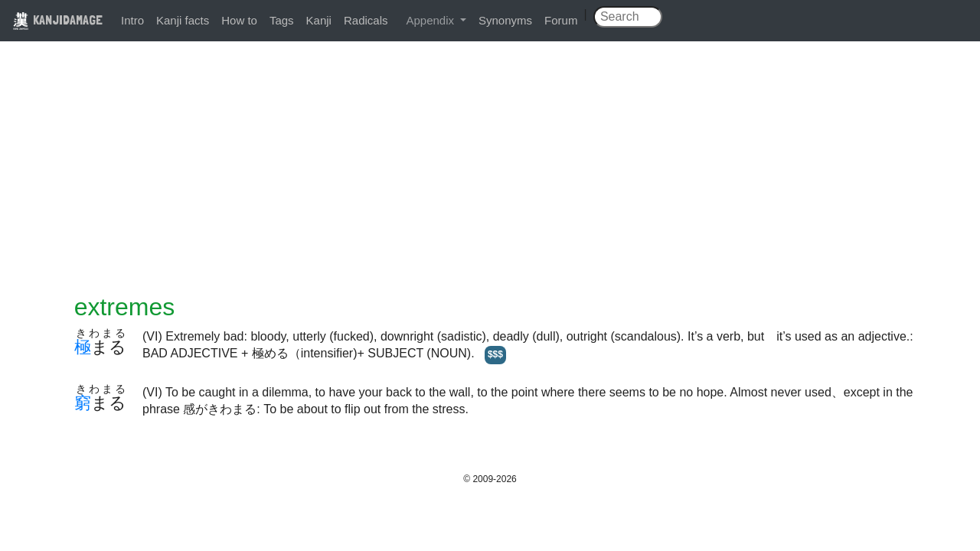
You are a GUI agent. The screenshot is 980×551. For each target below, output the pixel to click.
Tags (282, 20)
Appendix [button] (431, 20)
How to (239, 20)
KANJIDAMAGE (57, 20)
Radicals (366, 20)
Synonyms (505, 20)
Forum (561, 20)
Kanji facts (183, 20)
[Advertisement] (490, 178)
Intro (132, 20)
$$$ (495, 354)
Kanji (319, 20)
